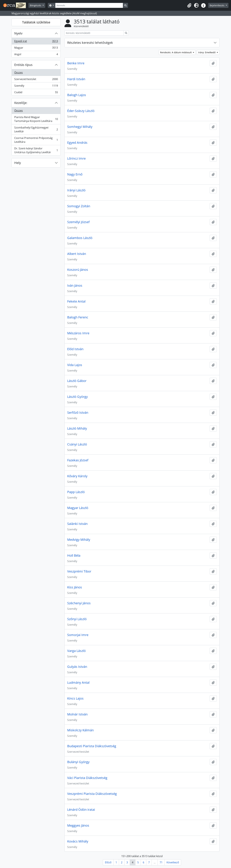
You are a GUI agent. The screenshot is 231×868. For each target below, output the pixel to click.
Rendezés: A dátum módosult (176, 52)
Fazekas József (78, 460)
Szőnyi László (77, 619)
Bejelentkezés (217, 5)
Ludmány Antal (78, 683)
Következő (173, 862)
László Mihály (77, 428)
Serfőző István (78, 413)
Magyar (36, 48)
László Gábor (77, 381)
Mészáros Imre (78, 333)
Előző (108, 862)
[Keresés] (89, 5)
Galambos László (80, 238)
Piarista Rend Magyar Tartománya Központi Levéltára (36, 119)
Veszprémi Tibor (79, 571)
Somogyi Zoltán (79, 206)
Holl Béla (74, 556)
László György (77, 397)
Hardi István (76, 79)
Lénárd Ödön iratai (81, 810)
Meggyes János (78, 825)
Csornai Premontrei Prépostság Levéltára (36, 140)
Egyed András (77, 143)
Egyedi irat (36, 42)
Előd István (75, 349)
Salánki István (77, 524)
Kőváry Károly (77, 476)
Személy (36, 86)
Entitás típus (23, 65)
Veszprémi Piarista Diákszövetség (92, 794)
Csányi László (77, 444)
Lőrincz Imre (76, 158)
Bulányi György (78, 762)
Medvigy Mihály (79, 540)
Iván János (75, 286)
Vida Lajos (75, 365)
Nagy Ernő (75, 174)
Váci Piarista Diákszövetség (87, 778)
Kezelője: (21, 103)
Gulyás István (77, 667)
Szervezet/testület (36, 80)
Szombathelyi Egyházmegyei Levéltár (36, 129)
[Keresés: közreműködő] (94, 33)
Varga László (76, 651)
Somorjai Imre (78, 635)
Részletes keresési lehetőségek (90, 43)
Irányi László (76, 190)
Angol (36, 55)
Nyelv (18, 33)
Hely (18, 163)
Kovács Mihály (78, 841)
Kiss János (75, 587)
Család (36, 93)
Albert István (77, 254)
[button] (189, 5)
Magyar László (78, 508)
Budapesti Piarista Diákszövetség (92, 746)
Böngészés (36, 5)
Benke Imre (76, 63)
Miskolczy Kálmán (80, 730)
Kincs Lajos (75, 698)
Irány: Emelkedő (207, 52)
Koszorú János (78, 270)
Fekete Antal (76, 301)
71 (161, 862)
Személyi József (78, 222)
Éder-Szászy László (81, 111)
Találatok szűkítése (36, 22)
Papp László (76, 492)
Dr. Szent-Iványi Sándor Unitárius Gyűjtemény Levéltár (36, 150)
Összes (19, 73)
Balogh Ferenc (78, 317)
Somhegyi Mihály (80, 127)
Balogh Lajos (77, 95)
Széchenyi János (79, 603)
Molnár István (77, 714)
